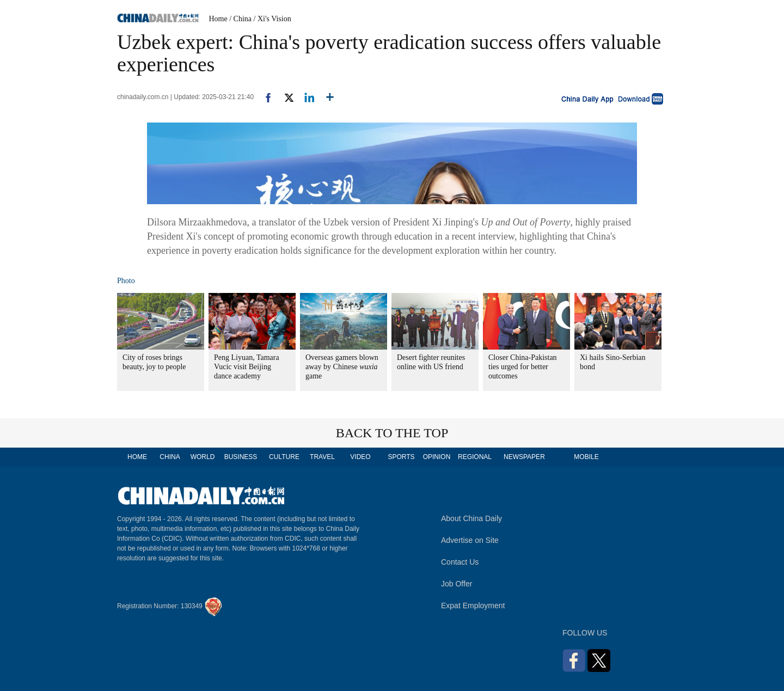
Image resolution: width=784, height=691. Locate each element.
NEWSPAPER (524, 457)
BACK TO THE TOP (392, 433)
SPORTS (401, 457)
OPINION (437, 457)
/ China (240, 19)
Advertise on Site (470, 540)
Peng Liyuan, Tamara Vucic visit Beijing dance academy (247, 367)
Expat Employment (473, 606)
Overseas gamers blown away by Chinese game (342, 367)
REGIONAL (475, 457)
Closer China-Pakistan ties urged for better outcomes (523, 367)
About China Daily (471, 518)
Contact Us (460, 562)
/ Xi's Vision (272, 19)
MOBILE (586, 457)
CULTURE (284, 457)
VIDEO (360, 457)
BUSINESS (241, 457)
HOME (137, 457)
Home (218, 19)
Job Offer (457, 584)
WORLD (203, 457)
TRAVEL (322, 457)
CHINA (170, 457)
